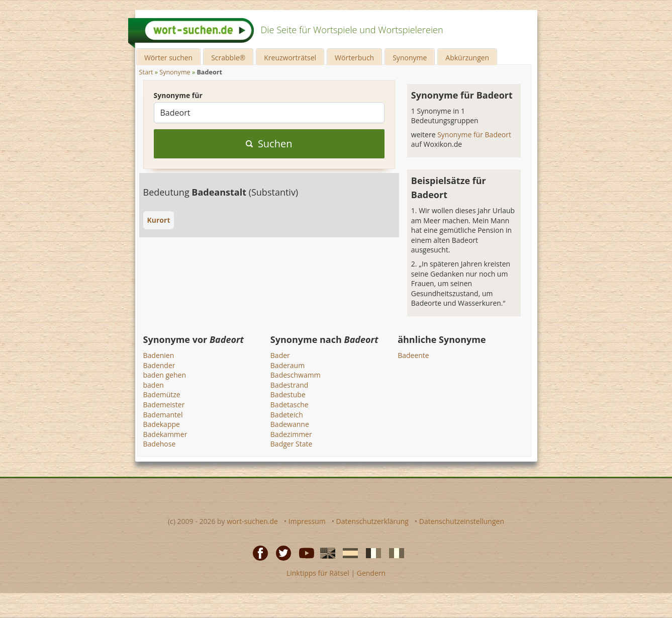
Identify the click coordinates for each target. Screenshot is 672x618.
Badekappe (162, 424)
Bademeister (164, 405)
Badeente (413, 355)
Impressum (307, 521)
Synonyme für (178, 95)
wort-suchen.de (252, 521)
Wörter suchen (168, 58)
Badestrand (290, 385)
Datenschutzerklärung (372, 521)
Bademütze (162, 394)
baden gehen (165, 375)
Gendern (371, 573)
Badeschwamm (296, 375)
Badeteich (287, 415)
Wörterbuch (354, 58)
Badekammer (165, 434)
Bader (280, 355)
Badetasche (290, 405)
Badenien (159, 355)
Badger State (292, 444)
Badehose (160, 444)
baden (154, 385)
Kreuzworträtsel (290, 58)
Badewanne (290, 424)
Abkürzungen (467, 58)
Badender (159, 365)
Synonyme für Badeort (474, 135)
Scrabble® (228, 58)
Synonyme (410, 58)
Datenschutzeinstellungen (462, 521)
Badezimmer (291, 434)
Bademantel (163, 415)
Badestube (288, 394)
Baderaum (287, 365)
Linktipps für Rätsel (318, 573)
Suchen (269, 144)
